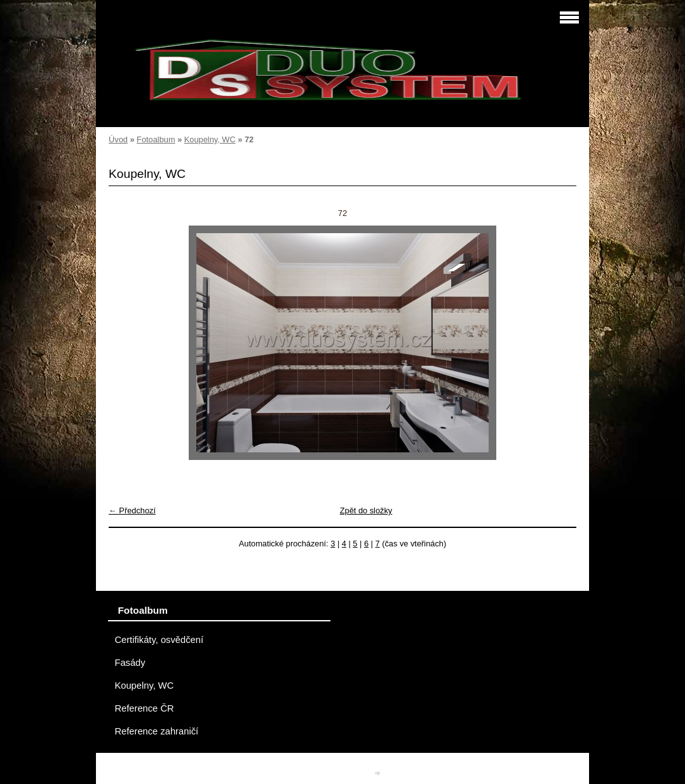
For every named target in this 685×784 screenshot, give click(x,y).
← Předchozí (132, 510)
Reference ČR (144, 708)
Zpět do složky (366, 510)
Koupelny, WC (210, 139)
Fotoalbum (156, 139)
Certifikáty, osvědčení (159, 640)
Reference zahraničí (156, 731)
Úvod (118, 139)
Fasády (130, 663)
